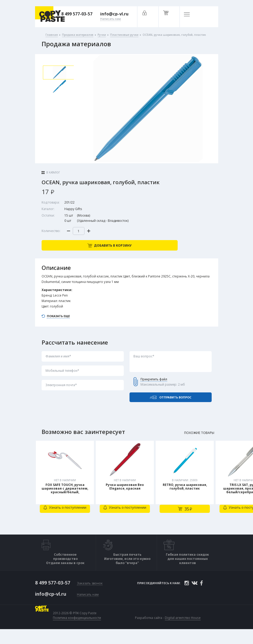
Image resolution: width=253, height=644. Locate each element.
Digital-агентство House (184, 629)
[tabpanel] (66, 493)
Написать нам (88, 606)
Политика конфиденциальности (78, 629)
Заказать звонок (90, 595)
